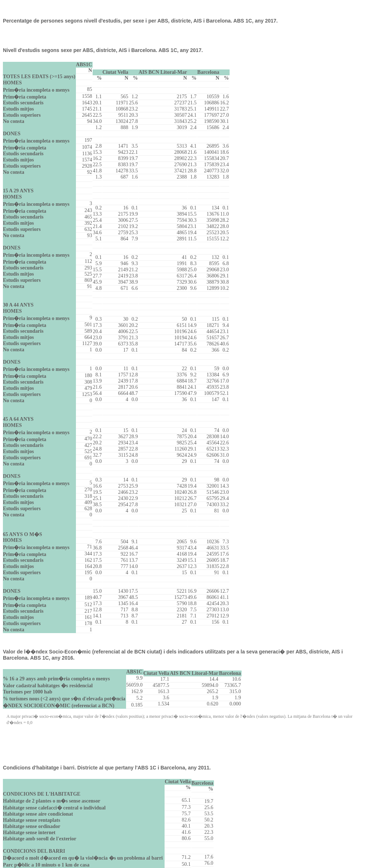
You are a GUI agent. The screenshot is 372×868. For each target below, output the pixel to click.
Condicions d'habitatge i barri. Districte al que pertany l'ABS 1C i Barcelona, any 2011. (107, 768)
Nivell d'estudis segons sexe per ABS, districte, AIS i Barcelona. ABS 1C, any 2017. (103, 50)
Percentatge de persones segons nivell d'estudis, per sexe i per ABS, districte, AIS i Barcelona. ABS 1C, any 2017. (140, 21)
